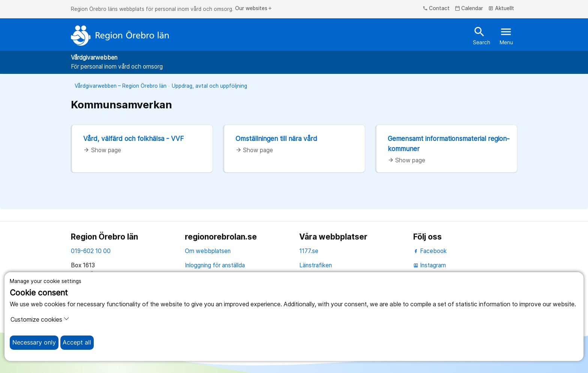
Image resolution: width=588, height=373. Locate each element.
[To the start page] (120, 36)
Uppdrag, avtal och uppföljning (209, 86)
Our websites (254, 9)
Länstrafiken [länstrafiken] (316, 265)
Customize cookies (40, 319)
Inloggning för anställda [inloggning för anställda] (215, 265)
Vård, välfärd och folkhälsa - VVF (133, 139)
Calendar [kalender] (469, 9)
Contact (436, 9)
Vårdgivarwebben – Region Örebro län (121, 86)
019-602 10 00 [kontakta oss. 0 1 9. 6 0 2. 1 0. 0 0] (91, 251)
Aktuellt (501, 9)
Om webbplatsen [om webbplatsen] (208, 251)
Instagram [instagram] (430, 265)
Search (481, 35)
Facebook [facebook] (430, 251)
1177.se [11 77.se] (309, 251)
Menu (506, 35)
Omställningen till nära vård (276, 139)
